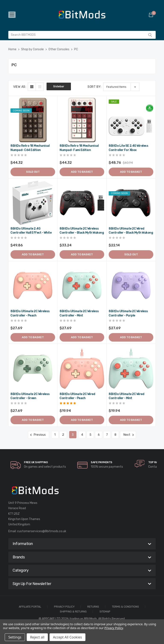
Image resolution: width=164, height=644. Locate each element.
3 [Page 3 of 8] (73, 435)
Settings (15, 637)
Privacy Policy (64, 607)
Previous (39, 435)
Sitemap (105, 612)
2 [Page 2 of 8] (63, 435)
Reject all (37, 637)
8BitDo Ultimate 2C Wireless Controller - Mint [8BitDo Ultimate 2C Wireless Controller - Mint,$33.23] (79, 313)
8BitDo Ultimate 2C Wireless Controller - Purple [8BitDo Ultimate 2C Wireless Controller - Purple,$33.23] (128, 313)
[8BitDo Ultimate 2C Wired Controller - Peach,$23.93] (82, 368)
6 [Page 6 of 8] (99, 435)
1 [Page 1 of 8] (55, 435)
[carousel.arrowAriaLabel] (16, 465)
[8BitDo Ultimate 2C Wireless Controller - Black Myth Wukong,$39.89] (82, 203)
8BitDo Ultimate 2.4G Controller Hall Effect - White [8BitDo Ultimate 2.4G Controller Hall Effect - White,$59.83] (31, 231)
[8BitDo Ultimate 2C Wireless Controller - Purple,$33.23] (131, 285)
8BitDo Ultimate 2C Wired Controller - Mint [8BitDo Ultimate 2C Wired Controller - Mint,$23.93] (126, 396)
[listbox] (121, 87)
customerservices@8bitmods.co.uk (42, 531)
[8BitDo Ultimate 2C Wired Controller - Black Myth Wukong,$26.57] (131, 203)
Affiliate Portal (30, 607)
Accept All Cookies (67, 637)
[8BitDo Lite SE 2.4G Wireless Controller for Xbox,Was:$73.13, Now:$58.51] (131, 120)
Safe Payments (102, 462)
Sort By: (94, 87)
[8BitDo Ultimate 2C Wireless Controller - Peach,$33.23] (33, 285)
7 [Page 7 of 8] (107, 435)
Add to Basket (82, 172)
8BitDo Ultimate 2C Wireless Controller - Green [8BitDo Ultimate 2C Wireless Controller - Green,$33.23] (30, 396)
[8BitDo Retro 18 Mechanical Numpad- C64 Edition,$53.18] (33, 120)
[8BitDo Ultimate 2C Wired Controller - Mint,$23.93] (131, 368)
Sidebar (59, 86)
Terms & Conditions (125, 607)
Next (128, 435)
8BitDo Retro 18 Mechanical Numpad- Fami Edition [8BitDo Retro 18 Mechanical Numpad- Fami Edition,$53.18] (79, 148)
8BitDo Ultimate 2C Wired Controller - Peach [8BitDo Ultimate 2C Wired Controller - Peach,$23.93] (77, 396)
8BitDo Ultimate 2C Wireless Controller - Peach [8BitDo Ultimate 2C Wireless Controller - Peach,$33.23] (30, 313)
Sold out (33, 172)
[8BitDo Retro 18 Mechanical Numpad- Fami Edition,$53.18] (82, 120)
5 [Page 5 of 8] (90, 435)
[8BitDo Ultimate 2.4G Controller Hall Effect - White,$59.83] (33, 203)
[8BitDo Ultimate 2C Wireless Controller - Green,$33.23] (33, 368)
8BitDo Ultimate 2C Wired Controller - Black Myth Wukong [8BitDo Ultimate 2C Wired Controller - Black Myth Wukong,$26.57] (131, 231)
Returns (93, 607)
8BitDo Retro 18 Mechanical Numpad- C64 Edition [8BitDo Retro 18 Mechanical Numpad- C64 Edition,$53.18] (30, 148)
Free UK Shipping (36, 462)
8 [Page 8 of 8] (115, 435)
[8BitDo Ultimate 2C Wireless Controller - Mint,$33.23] (82, 285)
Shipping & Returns (73, 612)
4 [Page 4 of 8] (82, 435)
